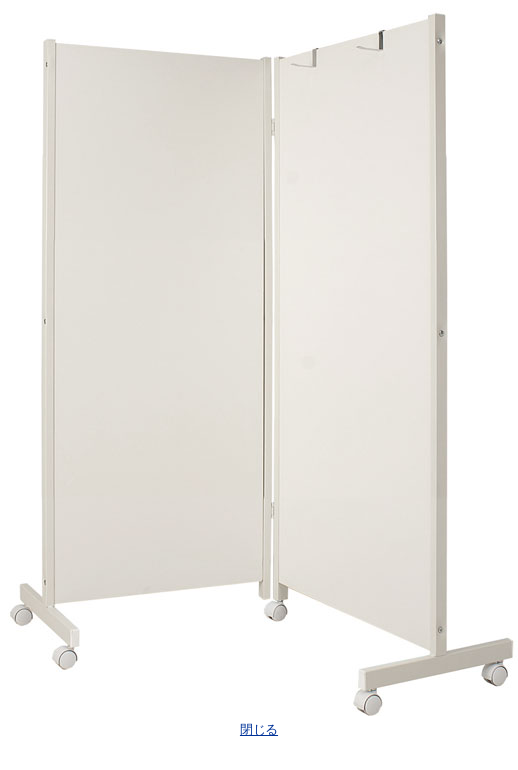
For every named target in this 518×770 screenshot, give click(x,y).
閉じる (259, 729)
